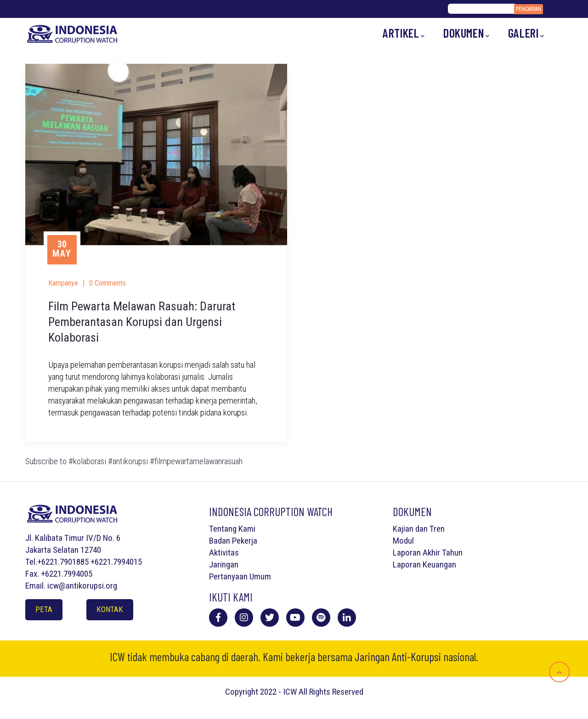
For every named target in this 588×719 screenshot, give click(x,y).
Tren (437, 529)
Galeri (526, 33)
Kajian (403, 529)
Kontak (110, 609)
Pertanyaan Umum (240, 576)
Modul (403, 541)
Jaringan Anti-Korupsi (398, 657)
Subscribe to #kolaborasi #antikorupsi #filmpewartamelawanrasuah (134, 461)
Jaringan (224, 565)
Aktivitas (224, 553)
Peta (44, 609)
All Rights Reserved (331, 692)
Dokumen (466, 33)
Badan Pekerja (233, 541)
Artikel (404, 33)
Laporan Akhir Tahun (428, 553)
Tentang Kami (232, 529)
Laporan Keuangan (424, 565)
